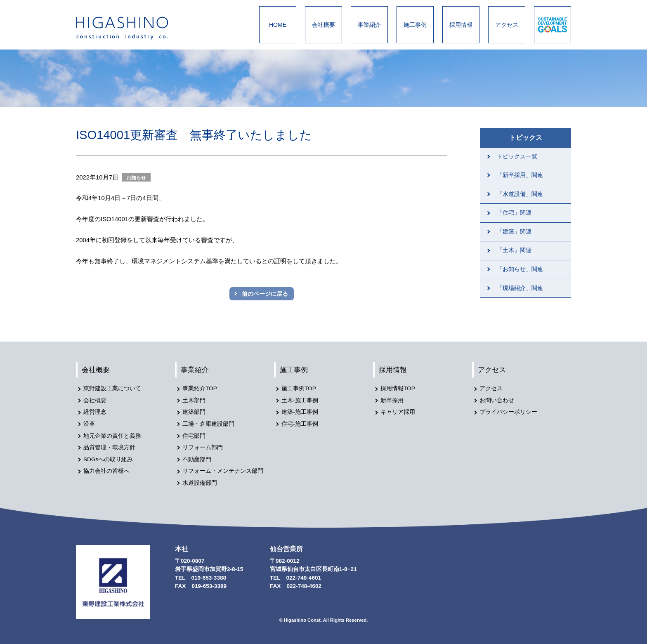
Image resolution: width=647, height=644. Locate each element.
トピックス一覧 (517, 157)
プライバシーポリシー (508, 412)
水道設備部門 (200, 483)
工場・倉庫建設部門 (208, 424)
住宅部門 (194, 436)
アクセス (507, 25)
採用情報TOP (398, 388)
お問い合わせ (497, 400)
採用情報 (461, 25)
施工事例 (415, 25)
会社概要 (323, 25)
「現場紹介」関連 (520, 288)
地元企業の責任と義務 (112, 436)
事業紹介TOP (200, 388)
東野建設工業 (130, 28)
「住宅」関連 (514, 213)
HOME (278, 25)
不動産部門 (197, 459)
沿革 (89, 424)
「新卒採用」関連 (520, 175)
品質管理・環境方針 (109, 447)
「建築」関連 (514, 232)
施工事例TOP (299, 388)
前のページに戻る (265, 294)
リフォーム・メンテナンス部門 (223, 471)
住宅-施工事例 (300, 424)
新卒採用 (392, 400)
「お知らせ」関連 (520, 269)
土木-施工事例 (300, 400)
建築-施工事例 (300, 412)
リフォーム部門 (203, 447)
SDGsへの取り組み (108, 459)
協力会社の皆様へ (106, 471)
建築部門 (194, 412)
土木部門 (194, 400)
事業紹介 (369, 25)
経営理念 (95, 412)
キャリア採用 (398, 412)
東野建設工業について (112, 388)
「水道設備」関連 (520, 194)
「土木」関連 (514, 250)
